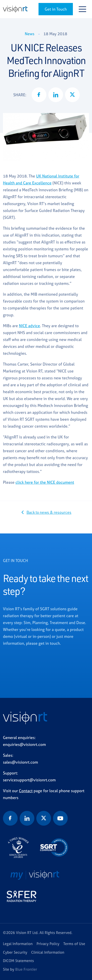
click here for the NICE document (45, 482)
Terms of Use (74, 944)
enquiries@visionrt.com (24, 744)
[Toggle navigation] (82, 9)
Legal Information (18, 944)
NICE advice (29, 326)
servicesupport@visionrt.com (29, 780)
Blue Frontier (26, 969)
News (30, 34)
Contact (26, 791)
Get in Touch (56, 9)
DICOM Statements (18, 961)
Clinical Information (48, 952)
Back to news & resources (49, 512)
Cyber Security (15, 952)
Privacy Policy (48, 944)
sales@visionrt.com (20, 762)
